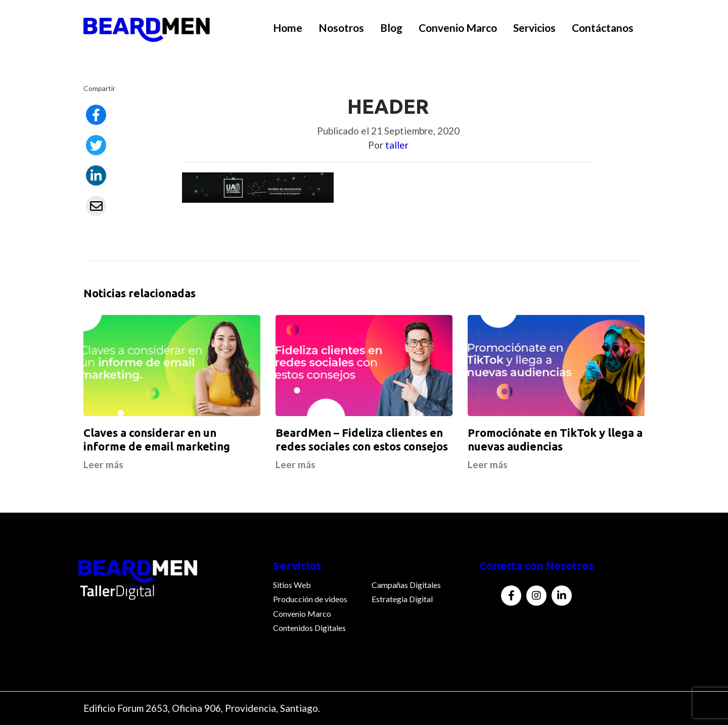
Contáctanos (603, 28)
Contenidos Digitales (309, 628)
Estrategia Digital (402, 599)
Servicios (534, 28)
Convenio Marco (458, 28)
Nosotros (341, 28)
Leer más (103, 464)
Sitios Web (292, 585)
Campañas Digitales (406, 585)
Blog (391, 28)
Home (288, 28)
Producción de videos (310, 599)
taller (397, 145)
